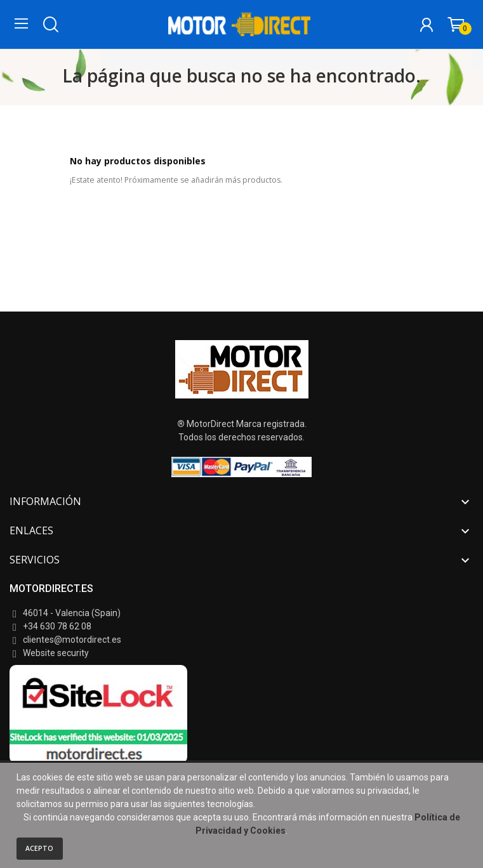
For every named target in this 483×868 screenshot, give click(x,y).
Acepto (39, 848)
